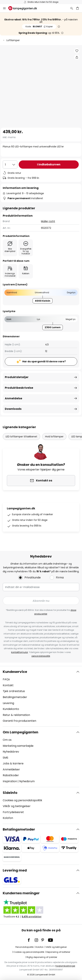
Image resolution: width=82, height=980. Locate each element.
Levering (8, 703)
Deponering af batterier (58, 952)
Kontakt (8, 685)
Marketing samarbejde (18, 746)
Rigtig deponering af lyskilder (42, 957)
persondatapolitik (41, 656)
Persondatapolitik (25, 947)
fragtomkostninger (65, 966)
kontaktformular (20, 652)
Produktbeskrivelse (19, 388)
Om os (7, 740)
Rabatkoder (11, 775)
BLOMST (39, 26)
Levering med (15, 870)
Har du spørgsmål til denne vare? (44, 361)
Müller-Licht (48, 221)
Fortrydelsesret (13, 812)
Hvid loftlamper (54, 437)
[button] (77, 51)
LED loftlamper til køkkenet (21, 437)
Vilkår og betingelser (17, 806)
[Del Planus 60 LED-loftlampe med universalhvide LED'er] (77, 57)
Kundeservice (15, 672)
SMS (5, 758)
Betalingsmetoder (15, 697)
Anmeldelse (13, 398)
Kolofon (8, 818)
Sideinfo (10, 793)
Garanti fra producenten (19, 721)
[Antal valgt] (10, 165)
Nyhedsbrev (11, 752)
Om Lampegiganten (20, 732)
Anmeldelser (11, 769)
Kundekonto (11, 709)
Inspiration (10, 781)
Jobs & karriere (13, 763)
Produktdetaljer (17, 377)
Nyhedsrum (27, 781)
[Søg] (72, 8)
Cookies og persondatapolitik (22, 800)
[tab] (41, 696)
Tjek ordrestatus (14, 691)
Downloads (13, 409)
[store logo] (25, 8)
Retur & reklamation (16, 715)
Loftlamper (13, 40)
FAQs (6, 679)
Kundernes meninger (21, 893)
